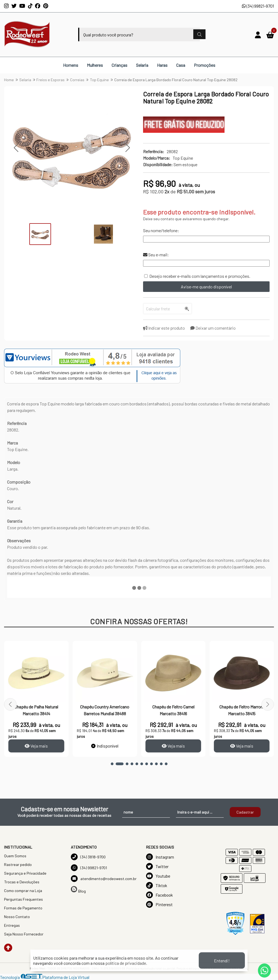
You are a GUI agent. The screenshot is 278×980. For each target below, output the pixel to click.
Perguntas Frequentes (23, 899)
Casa (181, 65)
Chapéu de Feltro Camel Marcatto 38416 (173, 710)
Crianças (119, 65)
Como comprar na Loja (23, 891)
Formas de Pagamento (23, 908)
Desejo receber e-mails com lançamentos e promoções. (200, 276)
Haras (162, 65)
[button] (16, 148)
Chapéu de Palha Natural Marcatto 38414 (37, 710)
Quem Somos (15, 856)
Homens (71, 65)
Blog (78, 890)
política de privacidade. (126, 963)
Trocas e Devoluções (22, 882)
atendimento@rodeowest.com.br (104, 879)
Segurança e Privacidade (25, 873)
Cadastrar (245, 812)
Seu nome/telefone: (161, 230)
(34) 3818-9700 (88, 857)
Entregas (12, 925)
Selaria (142, 65)
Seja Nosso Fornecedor (24, 934)
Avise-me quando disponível (206, 287)
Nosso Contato (17, 917)
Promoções (205, 65)
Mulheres (95, 65)
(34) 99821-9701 (258, 6)
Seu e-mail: (156, 255)
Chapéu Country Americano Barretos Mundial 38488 (105, 710)
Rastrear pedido (18, 864)
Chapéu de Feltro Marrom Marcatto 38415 (242, 710)
